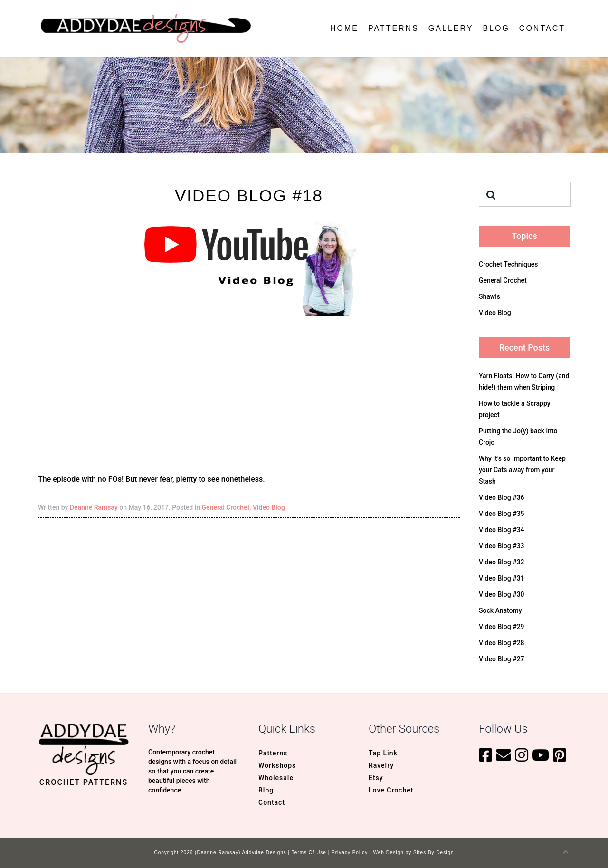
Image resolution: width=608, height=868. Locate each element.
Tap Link (383, 753)
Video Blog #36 (502, 497)
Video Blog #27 (502, 659)
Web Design (389, 853)
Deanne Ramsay (94, 507)
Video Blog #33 (502, 546)
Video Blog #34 (502, 530)
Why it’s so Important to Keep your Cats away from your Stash (522, 470)
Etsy (376, 778)
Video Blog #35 (502, 514)
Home (344, 28)
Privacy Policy (350, 853)
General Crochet (226, 507)
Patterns (394, 28)
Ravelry (381, 765)
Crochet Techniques (508, 264)
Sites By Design (434, 853)
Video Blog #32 (502, 562)
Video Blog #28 (502, 643)
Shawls (489, 296)
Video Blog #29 (502, 627)
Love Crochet (391, 790)
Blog (496, 28)
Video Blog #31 (502, 578)
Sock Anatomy (500, 610)
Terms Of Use (309, 853)
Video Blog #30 (502, 594)
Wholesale (276, 778)
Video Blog (269, 507)
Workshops (277, 765)
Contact (542, 28)
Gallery (451, 28)
